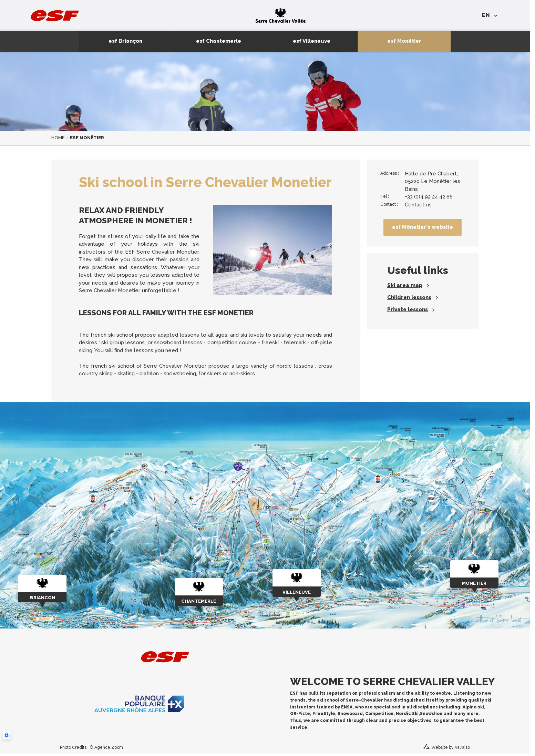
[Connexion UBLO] (7, 735)
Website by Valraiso (451, 747)
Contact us (418, 205)
